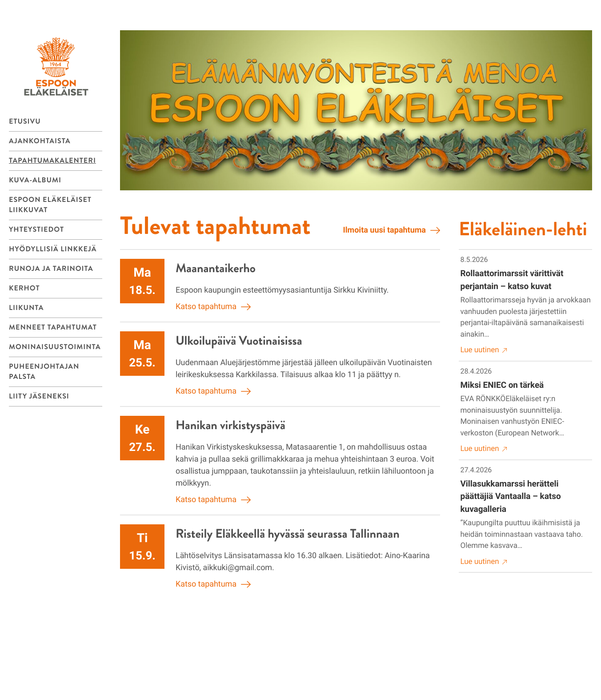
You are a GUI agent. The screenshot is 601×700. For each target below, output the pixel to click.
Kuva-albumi (35, 180)
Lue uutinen (484, 350)
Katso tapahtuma (213, 307)
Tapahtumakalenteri (52, 161)
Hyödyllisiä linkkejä (53, 249)
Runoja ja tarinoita (51, 269)
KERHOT (24, 288)
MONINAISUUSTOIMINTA (55, 347)
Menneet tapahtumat (53, 328)
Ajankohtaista (40, 141)
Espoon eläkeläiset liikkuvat (50, 205)
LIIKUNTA (26, 308)
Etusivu (25, 122)
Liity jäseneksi (39, 396)
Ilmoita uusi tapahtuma (392, 230)
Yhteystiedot (36, 230)
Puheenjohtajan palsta (44, 372)
